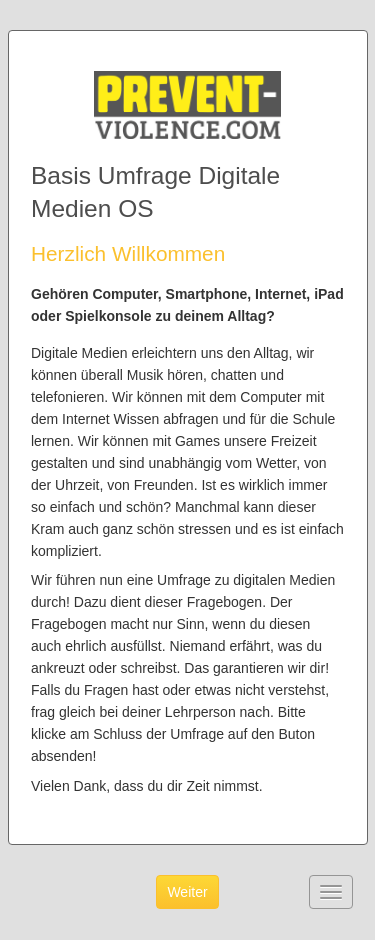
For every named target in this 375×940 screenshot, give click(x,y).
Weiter (187, 892)
